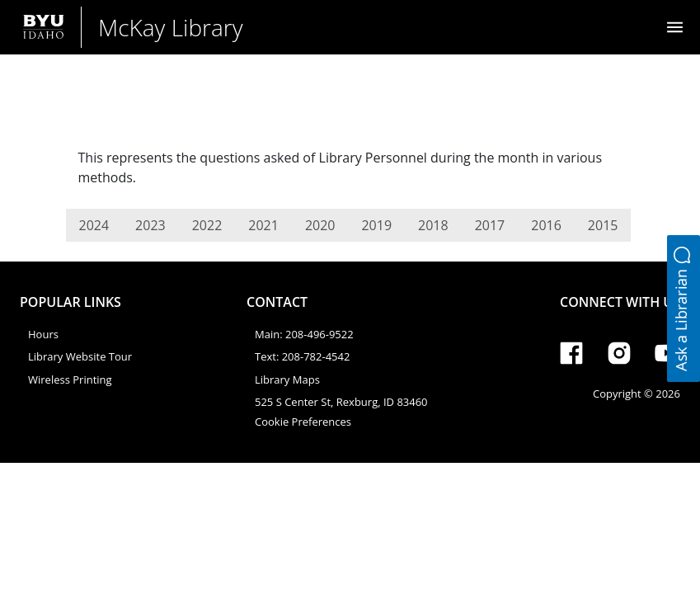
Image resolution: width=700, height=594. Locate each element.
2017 (490, 225)
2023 (150, 225)
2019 (376, 225)
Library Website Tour (80, 356)
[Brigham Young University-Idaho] (44, 27)
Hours (43, 334)
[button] (684, 309)
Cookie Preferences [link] (303, 422)
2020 (320, 225)
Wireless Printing (70, 379)
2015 (603, 225)
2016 (546, 225)
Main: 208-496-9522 (304, 334)
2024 (94, 225)
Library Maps (287, 379)
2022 (207, 225)
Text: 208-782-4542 (302, 356)
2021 (263, 225)
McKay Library (171, 27)
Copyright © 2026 (637, 394)
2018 (433, 225)
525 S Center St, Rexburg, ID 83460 (341, 402)
